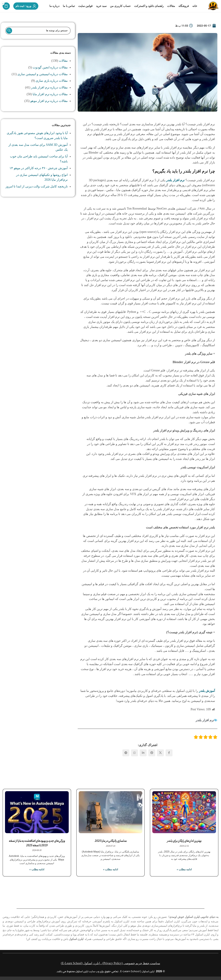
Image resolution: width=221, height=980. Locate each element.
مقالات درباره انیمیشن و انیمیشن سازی (43, 80)
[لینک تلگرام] (126, 759)
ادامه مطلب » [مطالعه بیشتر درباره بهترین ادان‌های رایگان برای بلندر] (184, 875)
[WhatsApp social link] (134, 759)
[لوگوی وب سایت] (210, 9)
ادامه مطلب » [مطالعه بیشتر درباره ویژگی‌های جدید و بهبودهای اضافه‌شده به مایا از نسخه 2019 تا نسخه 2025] (37, 875)
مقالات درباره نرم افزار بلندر (49, 93)
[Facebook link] (169, 759)
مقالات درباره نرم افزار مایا (50, 100)
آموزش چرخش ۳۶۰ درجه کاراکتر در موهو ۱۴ (39, 174)
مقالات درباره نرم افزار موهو (49, 107)
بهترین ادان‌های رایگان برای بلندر (184, 847)
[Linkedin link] (143, 759)
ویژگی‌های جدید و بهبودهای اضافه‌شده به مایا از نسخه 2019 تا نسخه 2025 (37, 849)
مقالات (63, 67)
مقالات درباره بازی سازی (52, 87)
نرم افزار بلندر (205, 726)
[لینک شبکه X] (160, 759)
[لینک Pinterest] (152, 759)
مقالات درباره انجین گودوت (50, 73)
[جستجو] (38, 37)
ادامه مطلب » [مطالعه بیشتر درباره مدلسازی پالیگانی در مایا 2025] (110, 875)
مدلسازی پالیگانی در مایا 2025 (111, 847)
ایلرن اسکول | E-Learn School (137, 972)
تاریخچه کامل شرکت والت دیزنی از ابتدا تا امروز (37, 192)
